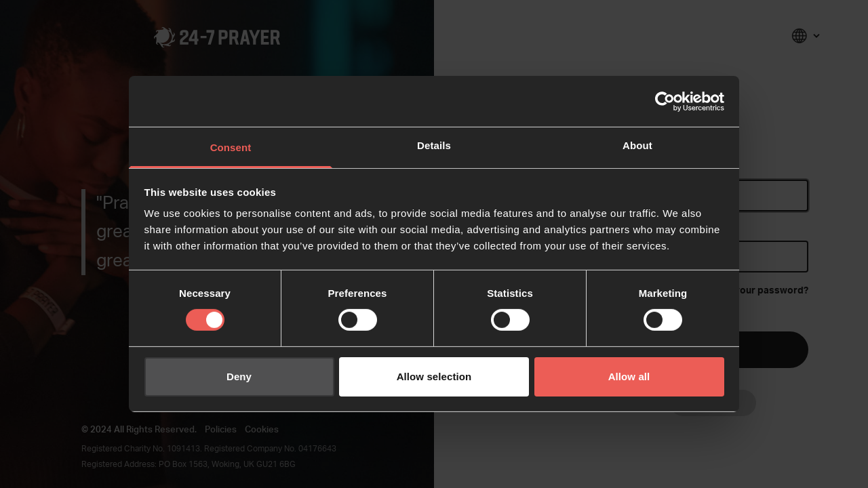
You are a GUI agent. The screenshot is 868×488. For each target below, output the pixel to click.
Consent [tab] (231, 147)
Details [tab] (434, 145)
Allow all (629, 377)
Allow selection (434, 377)
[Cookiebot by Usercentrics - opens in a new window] (665, 101)
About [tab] (637, 145)
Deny (239, 377)
